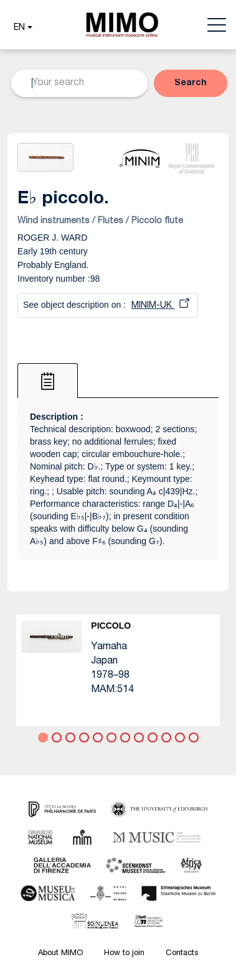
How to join (124, 954)
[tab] (48, 381)
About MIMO (60, 954)
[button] (21, 28)
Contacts (182, 954)
